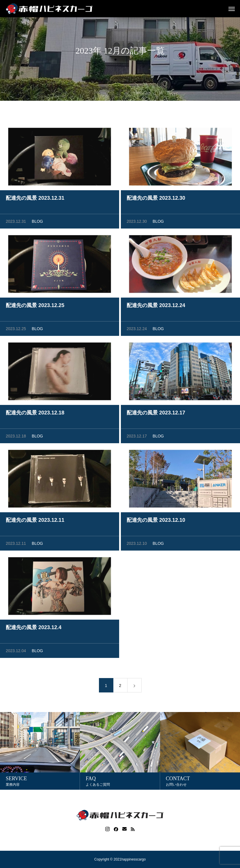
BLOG (37, 223)
